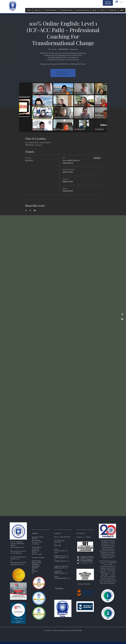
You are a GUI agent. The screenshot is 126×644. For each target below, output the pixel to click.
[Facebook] (122, 314)
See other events (63, 74)
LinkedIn (88, 537)
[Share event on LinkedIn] (35, 210)
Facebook (80, 537)
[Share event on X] (30, 210)
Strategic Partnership (84, 584)
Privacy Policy (59, 588)
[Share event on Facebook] (26, 210)
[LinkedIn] (122, 319)
